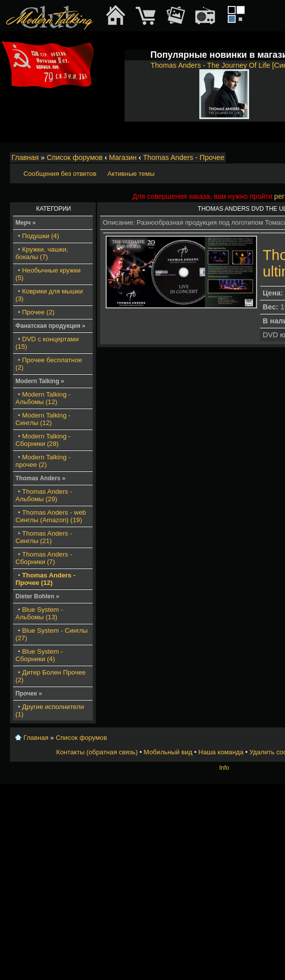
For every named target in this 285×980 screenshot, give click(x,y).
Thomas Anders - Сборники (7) (44, 558)
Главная (25, 157)
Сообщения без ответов (60, 174)
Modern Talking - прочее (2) (43, 461)
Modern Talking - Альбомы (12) (43, 398)
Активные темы (131, 174)
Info (224, 768)
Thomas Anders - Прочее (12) (46, 579)
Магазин (123, 157)
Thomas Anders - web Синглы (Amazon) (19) (51, 516)
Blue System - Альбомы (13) (39, 613)
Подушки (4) (40, 236)
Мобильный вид (168, 752)
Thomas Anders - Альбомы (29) (44, 495)
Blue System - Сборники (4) (39, 655)
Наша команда (221, 752)
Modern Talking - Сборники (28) (43, 440)
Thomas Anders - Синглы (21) (44, 537)
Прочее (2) (38, 312)
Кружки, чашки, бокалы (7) (42, 253)
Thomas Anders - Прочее (184, 157)
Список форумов (75, 157)
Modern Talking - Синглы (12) (43, 419)
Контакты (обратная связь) (97, 752)
